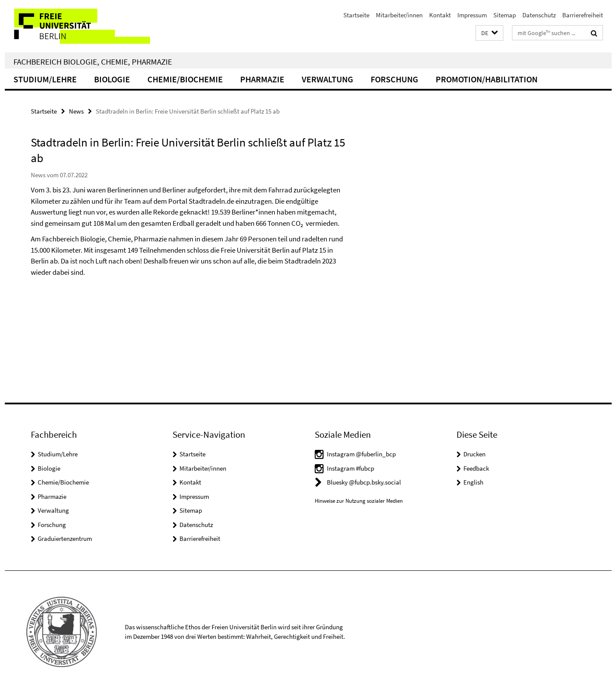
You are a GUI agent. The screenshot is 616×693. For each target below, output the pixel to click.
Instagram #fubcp (350, 468)
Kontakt (440, 15)
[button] (489, 33)
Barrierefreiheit (583, 15)
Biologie (112, 79)
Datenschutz (539, 15)
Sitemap (505, 15)
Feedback (476, 468)
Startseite (356, 15)
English (473, 482)
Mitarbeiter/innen (399, 15)
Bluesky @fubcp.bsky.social (364, 482)
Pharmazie (262, 79)
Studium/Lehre (45, 79)
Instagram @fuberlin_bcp (361, 454)
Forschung (394, 79)
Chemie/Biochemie (185, 79)
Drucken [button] (474, 454)
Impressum (472, 15)
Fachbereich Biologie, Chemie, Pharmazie (93, 62)
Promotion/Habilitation (487, 79)
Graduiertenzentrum (65, 538)
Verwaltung (328, 79)
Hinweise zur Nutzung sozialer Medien (359, 501)
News (76, 111)
